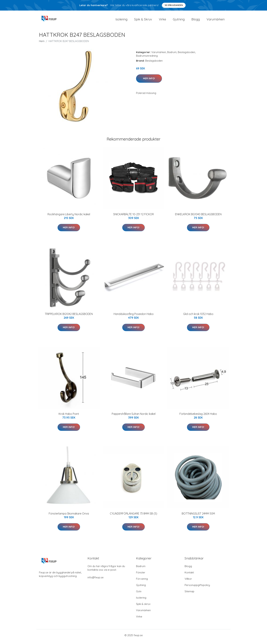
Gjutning (179, 21)
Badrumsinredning (147, 59)
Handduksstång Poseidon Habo (134, 317)
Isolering (121, 21)
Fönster (141, 575)
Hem (42, 44)
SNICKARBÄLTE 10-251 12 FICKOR (133, 217)
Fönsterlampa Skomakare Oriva (69, 516)
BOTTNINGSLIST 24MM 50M (198, 516)
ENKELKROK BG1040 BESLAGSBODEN (198, 217)
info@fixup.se (96, 580)
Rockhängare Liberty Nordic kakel (69, 217)
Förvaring (142, 582)
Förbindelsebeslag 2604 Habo (198, 417)
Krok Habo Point (69, 417)
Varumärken (216, 21)
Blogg (196, 21)
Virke (162, 21)
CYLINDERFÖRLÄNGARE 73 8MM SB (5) (133, 516)
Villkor (188, 582)
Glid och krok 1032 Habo (198, 317)
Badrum (172, 55)
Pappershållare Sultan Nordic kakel (134, 417)
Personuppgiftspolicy (197, 588)
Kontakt (189, 575)
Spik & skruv (143, 607)
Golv (139, 594)
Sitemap (189, 594)
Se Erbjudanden (174, 5)
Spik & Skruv (143, 21)
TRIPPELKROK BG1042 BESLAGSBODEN (69, 317)
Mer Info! (149, 81)
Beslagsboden (186, 55)
